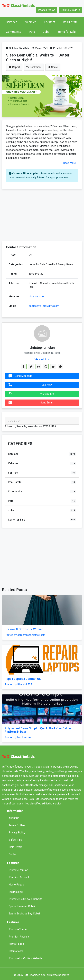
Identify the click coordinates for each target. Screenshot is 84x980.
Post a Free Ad (47, 10)
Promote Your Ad (19, 870)
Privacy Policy (17, 833)
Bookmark (34, 67)
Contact (13, 854)
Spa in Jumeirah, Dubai (22, 906)
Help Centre (16, 847)
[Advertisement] (42, 215)
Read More (70, 163)
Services (12, 22)
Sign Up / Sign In (70, 10)
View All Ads (42, 359)
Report (14, 67)
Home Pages (16, 885)
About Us (14, 818)
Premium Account (19, 877)
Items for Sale (66, 32)
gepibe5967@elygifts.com (44, 306)
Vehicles (31, 22)
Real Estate (70, 22)
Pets (32, 32)
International (16, 892)
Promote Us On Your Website (26, 899)
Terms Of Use (17, 825)
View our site (36, 297)
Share (53, 67)
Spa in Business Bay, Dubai (24, 914)
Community (14, 32)
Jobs (46, 32)
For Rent (50, 22)
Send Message (20, 376)
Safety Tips (15, 840)
